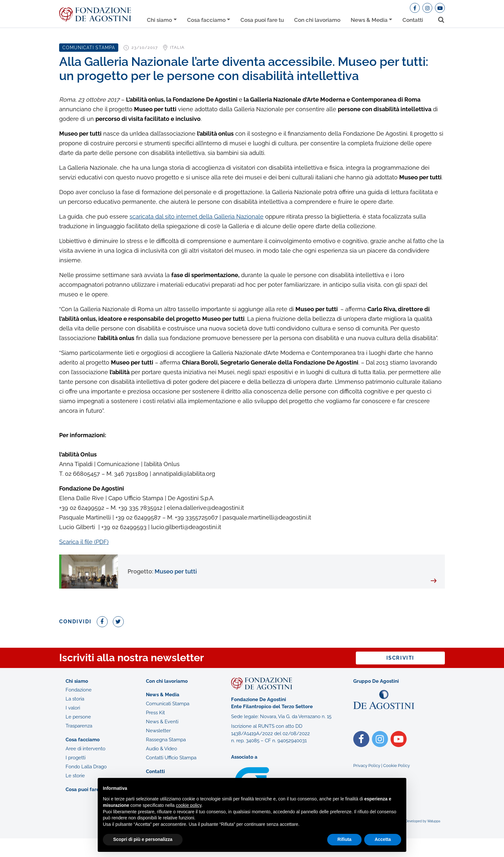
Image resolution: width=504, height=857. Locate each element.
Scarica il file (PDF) (84, 542)
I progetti (76, 758)
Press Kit (155, 713)
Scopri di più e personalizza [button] (143, 839)
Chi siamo (159, 20)
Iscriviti (400, 658)
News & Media (369, 20)
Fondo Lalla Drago (86, 767)
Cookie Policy (396, 766)
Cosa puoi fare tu (262, 20)
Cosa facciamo (206, 20)
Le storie (75, 776)
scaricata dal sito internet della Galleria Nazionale (197, 217)
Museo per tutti (162, 571)
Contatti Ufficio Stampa (171, 758)
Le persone (78, 717)
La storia (75, 699)
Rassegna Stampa (166, 740)
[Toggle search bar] (439, 18)
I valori (73, 708)
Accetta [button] (383, 839)
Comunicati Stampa (168, 704)
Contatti (413, 20)
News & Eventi (162, 722)
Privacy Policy (367, 766)
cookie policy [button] (189, 805)
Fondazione (79, 690)
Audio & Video (162, 749)
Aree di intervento (85, 749)
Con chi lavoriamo (317, 20)
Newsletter (158, 731)
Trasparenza (79, 726)
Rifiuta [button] (345, 839)
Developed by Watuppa (423, 821)
